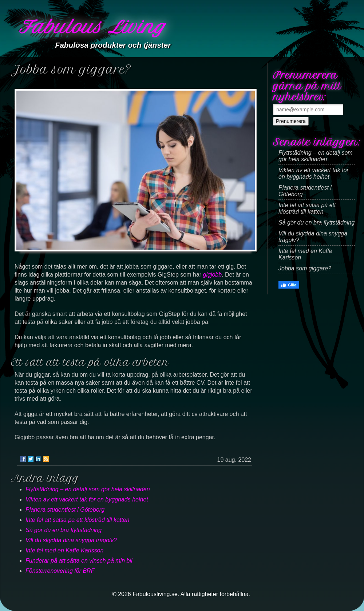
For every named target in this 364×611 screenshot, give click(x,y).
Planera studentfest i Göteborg (65, 510)
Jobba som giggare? (305, 268)
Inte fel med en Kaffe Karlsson (64, 550)
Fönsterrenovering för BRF (60, 571)
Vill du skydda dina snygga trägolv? (71, 540)
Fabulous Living (92, 27)
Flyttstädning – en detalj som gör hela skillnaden (88, 489)
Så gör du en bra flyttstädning (64, 530)
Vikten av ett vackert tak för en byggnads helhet (87, 499)
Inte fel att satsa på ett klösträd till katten (77, 520)
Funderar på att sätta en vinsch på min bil (79, 561)
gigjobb (213, 275)
